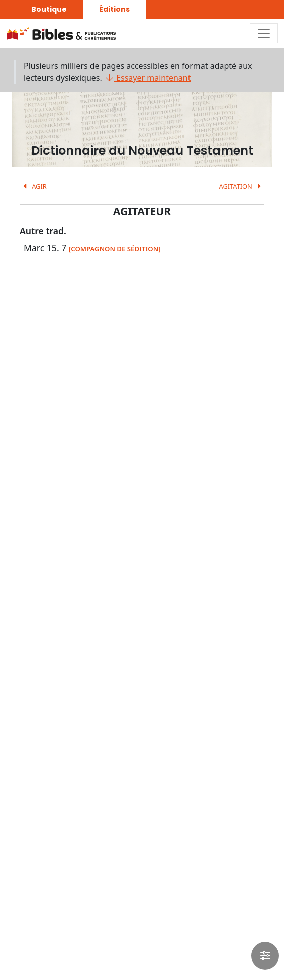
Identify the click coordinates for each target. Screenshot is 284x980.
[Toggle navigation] (264, 33)
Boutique (49, 9)
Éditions (114, 9)
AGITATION (242, 186)
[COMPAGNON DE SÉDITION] (115, 249)
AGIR (33, 186)
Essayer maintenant (148, 78)
